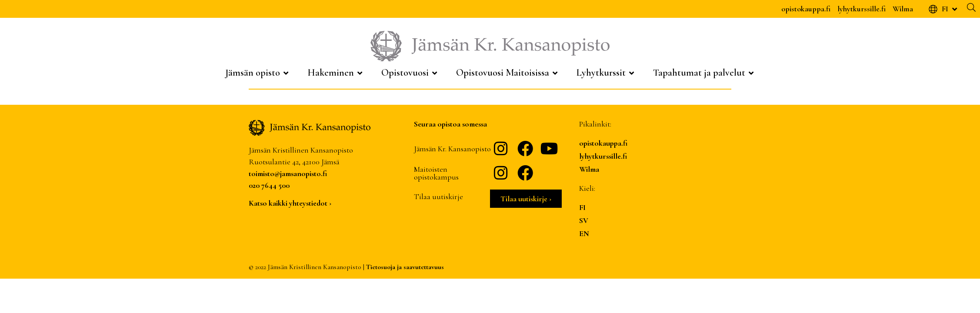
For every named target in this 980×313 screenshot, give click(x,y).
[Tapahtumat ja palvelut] (704, 73)
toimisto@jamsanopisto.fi (288, 173)
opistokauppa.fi (806, 9)
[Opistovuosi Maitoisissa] (508, 73)
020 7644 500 (269, 185)
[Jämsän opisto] (258, 73)
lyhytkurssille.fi (862, 9)
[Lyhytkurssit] (606, 73)
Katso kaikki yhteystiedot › (290, 203)
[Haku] (971, 7)
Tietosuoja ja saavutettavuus (405, 267)
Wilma (903, 9)
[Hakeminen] (336, 73)
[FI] (943, 9)
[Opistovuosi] (410, 73)
